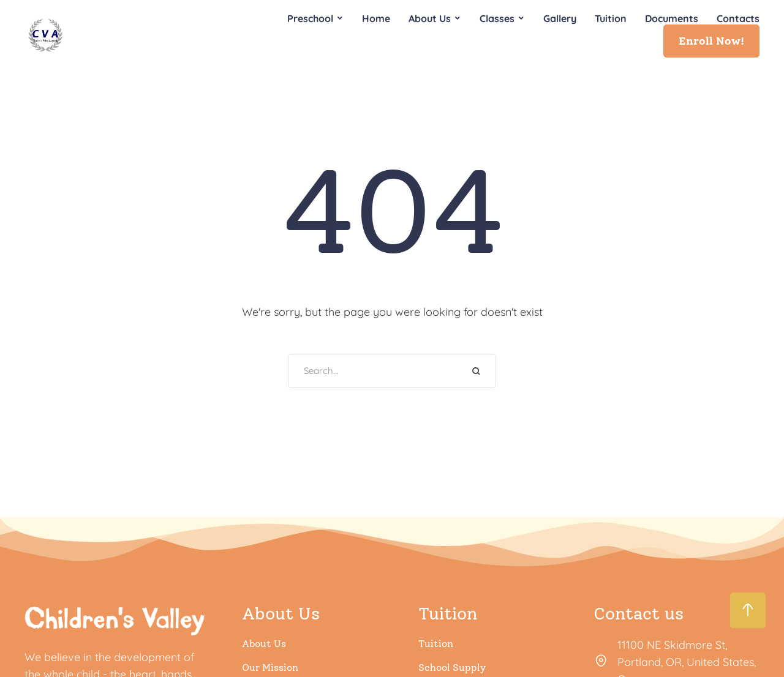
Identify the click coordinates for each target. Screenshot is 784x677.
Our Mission (270, 668)
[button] (711, 41)
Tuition (436, 644)
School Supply (452, 668)
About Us (264, 644)
